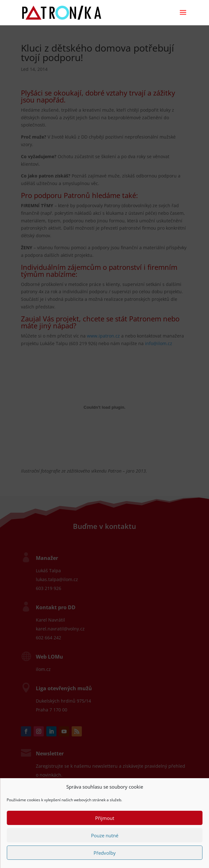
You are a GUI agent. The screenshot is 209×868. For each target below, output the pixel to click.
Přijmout (105, 818)
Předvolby (105, 853)
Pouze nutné (105, 835)
